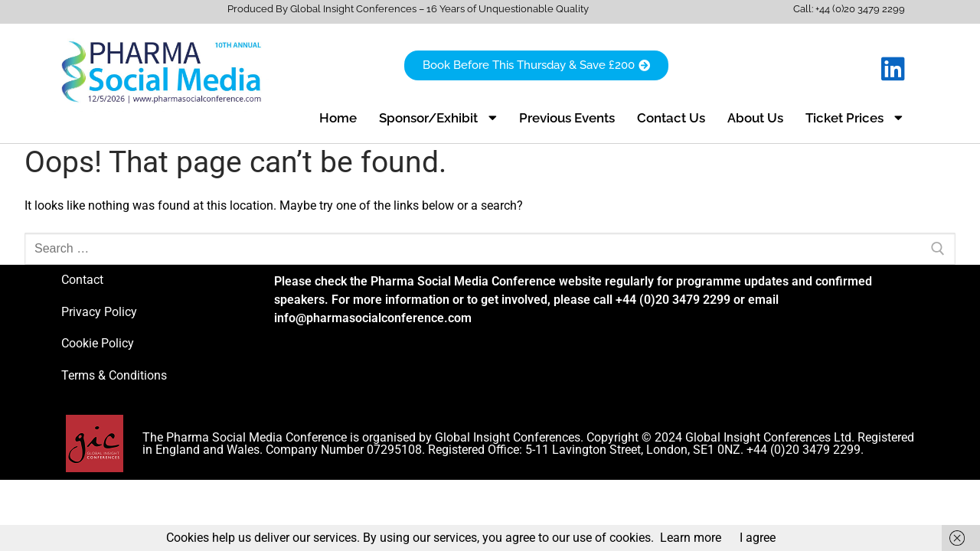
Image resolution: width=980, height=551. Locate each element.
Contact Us (671, 118)
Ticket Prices (854, 117)
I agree (758, 538)
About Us (755, 118)
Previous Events (567, 118)
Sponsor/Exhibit (438, 117)
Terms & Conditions (114, 375)
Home (338, 118)
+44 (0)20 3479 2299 (860, 9)
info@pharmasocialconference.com (373, 318)
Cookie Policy (98, 343)
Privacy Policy (99, 312)
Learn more (691, 538)
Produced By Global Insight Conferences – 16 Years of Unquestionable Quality (408, 9)
